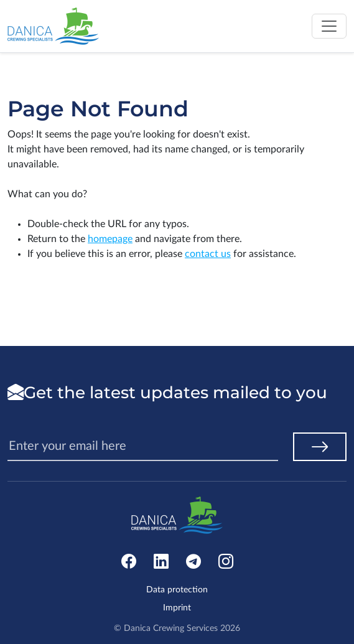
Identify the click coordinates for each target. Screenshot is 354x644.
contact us (208, 254)
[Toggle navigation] (329, 26)
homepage (110, 239)
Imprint (177, 608)
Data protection (177, 590)
